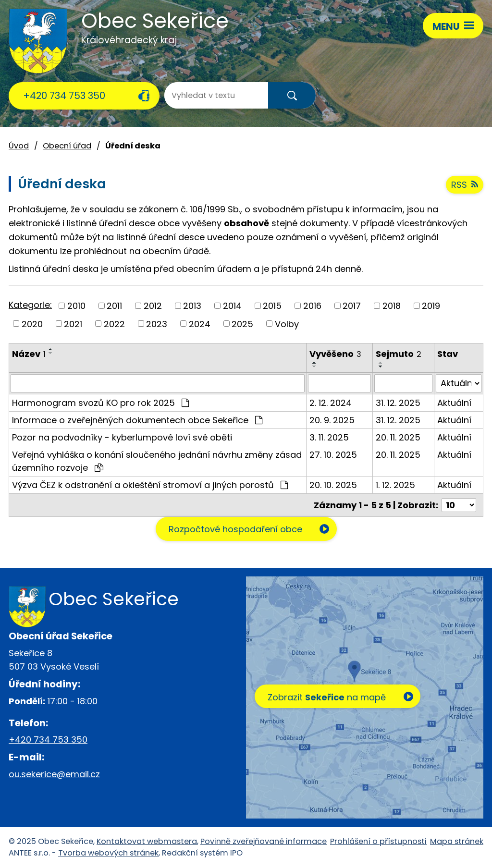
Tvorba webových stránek (108, 853)
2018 (392, 306)
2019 (431, 306)
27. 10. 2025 (333, 455)
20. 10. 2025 (333, 485)
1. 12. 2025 (395, 485)
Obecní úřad (67, 146)
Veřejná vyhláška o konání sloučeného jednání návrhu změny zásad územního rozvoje (157, 461)
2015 (272, 306)
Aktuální (454, 403)
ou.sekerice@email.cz (54, 774)
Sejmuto (399, 354)
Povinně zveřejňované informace (264, 841)
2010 (76, 306)
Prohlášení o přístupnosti (378, 841)
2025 (242, 324)
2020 (32, 324)
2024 (200, 324)
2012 (153, 306)
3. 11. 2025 (329, 437)
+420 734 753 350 (64, 96)
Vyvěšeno (335, 354)
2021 (73, 324)
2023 (157, 324)
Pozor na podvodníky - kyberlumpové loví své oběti (122, 437)
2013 (192, 306)
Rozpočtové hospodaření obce (235, 529)
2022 (114, 324)
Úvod (19, 146)
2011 (114, 306)
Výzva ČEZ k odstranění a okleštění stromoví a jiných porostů (150, 485)
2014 (232, 306)
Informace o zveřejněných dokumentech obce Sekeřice (137, 420)
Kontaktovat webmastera (147, 841)
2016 (312, 306)
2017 (352, 306)
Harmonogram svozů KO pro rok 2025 (100, 403)
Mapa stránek (457, 841)
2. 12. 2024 (331, 403)
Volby (287, 324)
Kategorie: (30, 305)
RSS (465, 185)
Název (29, 354)
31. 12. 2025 (398, 403)
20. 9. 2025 (332, 420)
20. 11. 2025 (398, 437)
